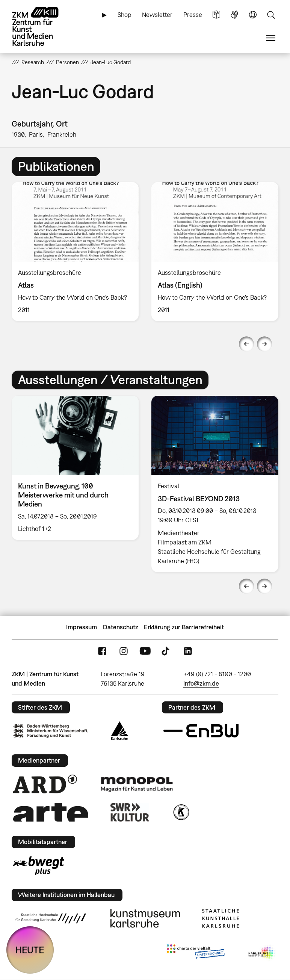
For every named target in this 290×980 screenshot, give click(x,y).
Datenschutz (121, 627)
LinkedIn (188, 651)
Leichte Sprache (216, 15)
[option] (75, 252)
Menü (271, 38)
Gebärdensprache (234, 15)
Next (264, 344)
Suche (271, 15)
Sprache (253, 15)
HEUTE (30, 950)
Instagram (124, 651)
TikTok (166, 651)
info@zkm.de (201, 683)
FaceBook (102, 651)
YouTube (145, 651)
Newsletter (157, 15)
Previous (246, 344)
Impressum (82, 627)
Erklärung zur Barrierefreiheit (184, 627)
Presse (193, 15)
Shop (125, 15)
